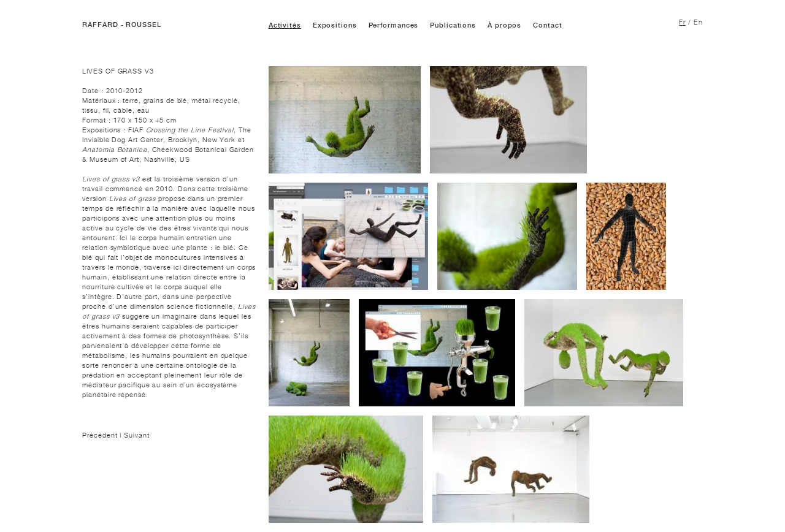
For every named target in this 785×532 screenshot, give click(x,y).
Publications (453, 25)
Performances (394, 25)
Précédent (101, 435)
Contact (547, 25)
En (698, 22)
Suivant (136, 435)
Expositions (335, 25)
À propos (504, 25)
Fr (682, 22)
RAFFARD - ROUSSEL (121, 25)
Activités (285, 25)
